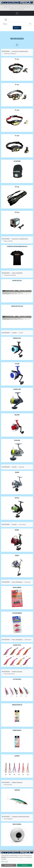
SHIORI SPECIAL (17, 281)
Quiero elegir (5, 862)
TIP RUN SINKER (17, 613)
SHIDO (17, 556)
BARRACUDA (17, 338)
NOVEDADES (17, 39)
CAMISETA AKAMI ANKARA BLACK (17, 246)
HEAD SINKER (17, 588)
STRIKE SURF (17, 389)
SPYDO (17, 498)
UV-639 (17, 212)
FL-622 (17, 85)
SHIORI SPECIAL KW (17, 306)
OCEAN (17, 364)
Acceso (16, 28)
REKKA (17, 530)
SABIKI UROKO (17, 730)
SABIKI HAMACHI (17, 705)
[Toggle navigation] (6, 20)
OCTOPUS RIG (17, 679)
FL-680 (17, 136)
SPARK (17, 472)
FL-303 (17, 59)
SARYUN (17, 790)
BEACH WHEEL (17, 824)
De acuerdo (25, 865)
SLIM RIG (17, 756)
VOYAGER (17, 440)
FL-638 (17, 110)
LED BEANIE (17, 161)
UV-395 (17, 187)
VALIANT (17, 415)
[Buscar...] (15, 24)
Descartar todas (9, 865)
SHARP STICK (17, 645)
